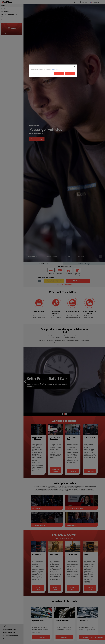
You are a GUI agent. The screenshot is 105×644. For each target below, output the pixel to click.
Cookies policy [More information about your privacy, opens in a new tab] (55, 69)
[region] (53, 71)
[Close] (75, 66)
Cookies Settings (36, 73)
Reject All (59, 73)
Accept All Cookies (70, 73)
